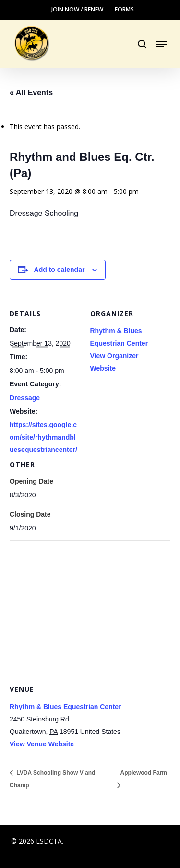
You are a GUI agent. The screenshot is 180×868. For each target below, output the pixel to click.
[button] (161, 44)
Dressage (25, 398)
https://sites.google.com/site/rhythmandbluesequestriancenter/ (43, 437)
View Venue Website (42, 744)
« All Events (31, 93)
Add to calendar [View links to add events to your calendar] (60, 270)
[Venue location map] (90, 609)
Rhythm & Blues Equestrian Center (66, 707)
